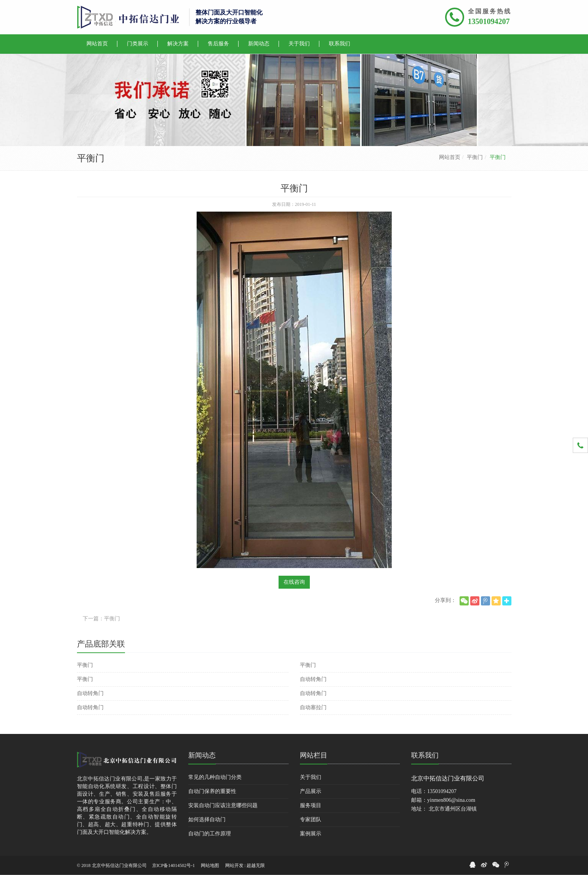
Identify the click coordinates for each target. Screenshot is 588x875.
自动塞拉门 (313, 707)
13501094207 (489, 21)
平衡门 (475, 157)
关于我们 (311, 777)
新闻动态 (202, 755)
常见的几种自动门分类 (215, 777)
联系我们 (425, 755)
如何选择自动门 (207, 820)
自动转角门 (313, 679)
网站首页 (450, 157)
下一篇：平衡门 (101, 619)
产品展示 (311, 791)
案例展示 (311, 834)
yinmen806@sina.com (451, 800)
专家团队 (311, 820)
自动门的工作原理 (210, 834)
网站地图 (210, 865)
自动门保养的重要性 (212, 791)
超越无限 (256, 865)
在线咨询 (294, 582)
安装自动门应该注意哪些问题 (223, 805)
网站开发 (234, 865)
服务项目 (311, 805)
